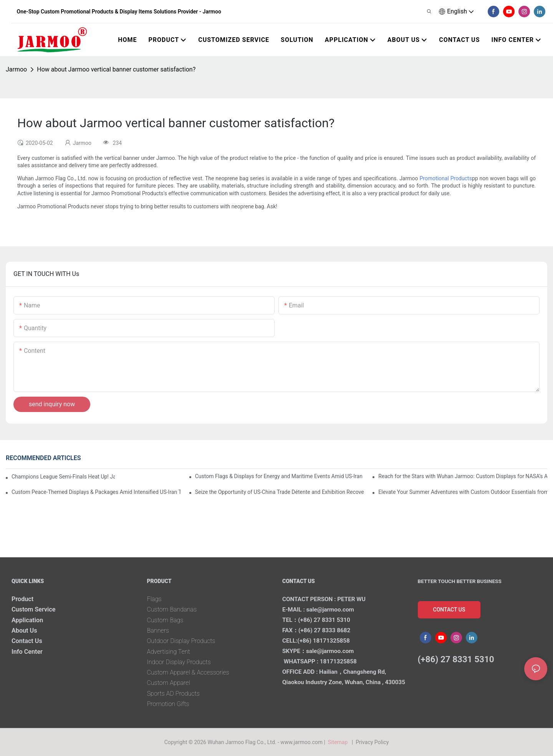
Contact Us (27, 641)
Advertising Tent (169, 652)
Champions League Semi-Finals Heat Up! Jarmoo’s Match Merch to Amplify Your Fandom (63, 477)
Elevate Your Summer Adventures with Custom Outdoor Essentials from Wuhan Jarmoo (463, 492)
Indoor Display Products (179, 662)
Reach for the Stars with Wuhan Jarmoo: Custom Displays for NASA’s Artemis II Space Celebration (463, 476)
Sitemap (339, 742)
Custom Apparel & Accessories (188, 672)
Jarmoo (16, 69)
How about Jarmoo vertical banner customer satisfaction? (116, 69)
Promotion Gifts (168, 704)
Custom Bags (165, 620)
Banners (158, 631)
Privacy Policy (372, 742)
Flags (154, 599)
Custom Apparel (169, 683)
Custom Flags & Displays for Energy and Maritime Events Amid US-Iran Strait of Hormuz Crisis (280, 476)
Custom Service (33, 609)
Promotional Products (446, 178)
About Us (24, 631)
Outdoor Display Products (181, 641)
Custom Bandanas (172, 609)
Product (22, 599)
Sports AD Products (173, 694)
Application (27, 620)
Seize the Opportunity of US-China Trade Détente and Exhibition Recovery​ (280, 492)
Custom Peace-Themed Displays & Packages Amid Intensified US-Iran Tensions (96, 492)
